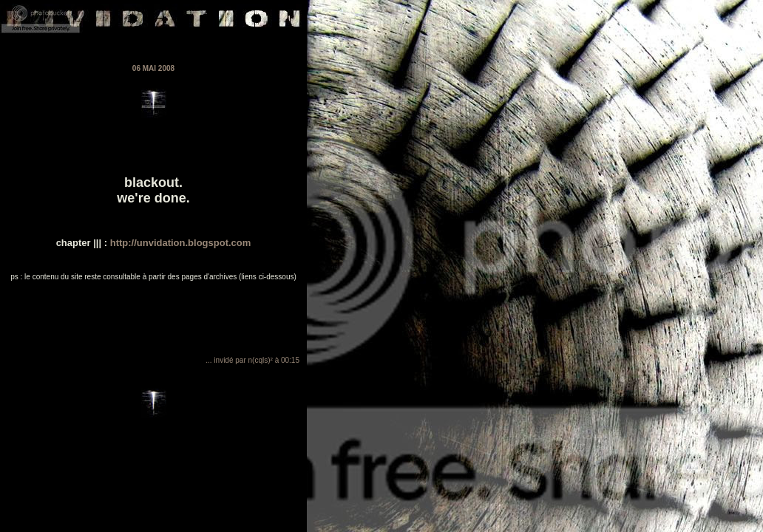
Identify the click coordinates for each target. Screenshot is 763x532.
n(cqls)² (261, 360)
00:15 (290, 360)
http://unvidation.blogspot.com (179, 243)
